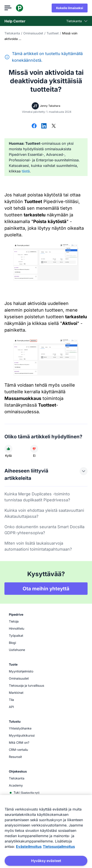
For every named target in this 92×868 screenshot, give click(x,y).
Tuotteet (53, 33)
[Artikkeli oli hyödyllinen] (8, 449)
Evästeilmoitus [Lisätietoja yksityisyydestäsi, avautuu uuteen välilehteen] (29, 846)
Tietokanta (12, 33)
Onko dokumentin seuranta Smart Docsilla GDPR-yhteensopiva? (44, 530)
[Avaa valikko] (8, 8)
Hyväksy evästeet (46, 861)
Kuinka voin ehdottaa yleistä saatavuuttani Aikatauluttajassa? (44, 513)
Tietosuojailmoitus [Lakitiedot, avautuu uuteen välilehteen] (59, 846)
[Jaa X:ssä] (54, 126)
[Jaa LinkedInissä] (44, 126)
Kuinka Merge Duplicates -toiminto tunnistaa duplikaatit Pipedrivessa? (37, 497)
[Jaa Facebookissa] (34, 126)
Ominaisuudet (33, 33)
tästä (26, 171)
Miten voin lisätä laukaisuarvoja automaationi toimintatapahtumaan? (38, 546)
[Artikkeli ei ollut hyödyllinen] (34, 449)
